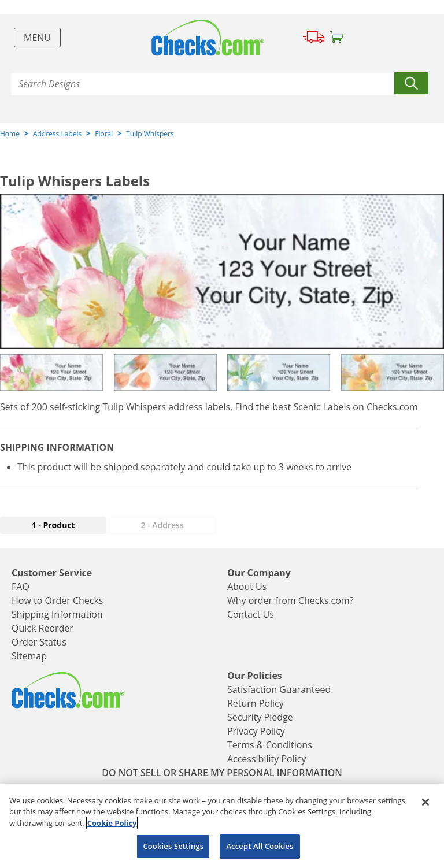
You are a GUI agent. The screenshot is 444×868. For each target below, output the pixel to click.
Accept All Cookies (260, 846)
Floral (104, 134)
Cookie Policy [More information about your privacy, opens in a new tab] (112, 823)
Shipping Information (57, 614)
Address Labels (57, 134)
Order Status (39, 642)
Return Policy (256, 703)
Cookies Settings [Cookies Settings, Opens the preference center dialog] (173, 846)
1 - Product (53, 525)
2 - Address (162, 525)
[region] (222, 826)
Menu (37, 38)
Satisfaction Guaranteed (279, 689)
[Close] (425, 802)
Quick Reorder (42, 628)
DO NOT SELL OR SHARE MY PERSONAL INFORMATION (222, 773)
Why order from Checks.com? (291, 600)
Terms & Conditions (270, 745)
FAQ (21, 587)
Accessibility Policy (267, 759)
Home (10, 134)
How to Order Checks (57, 600)
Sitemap (29, 656)
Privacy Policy (256, 731)
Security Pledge (260, 717)
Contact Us (251, 614)
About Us (247, 587)
